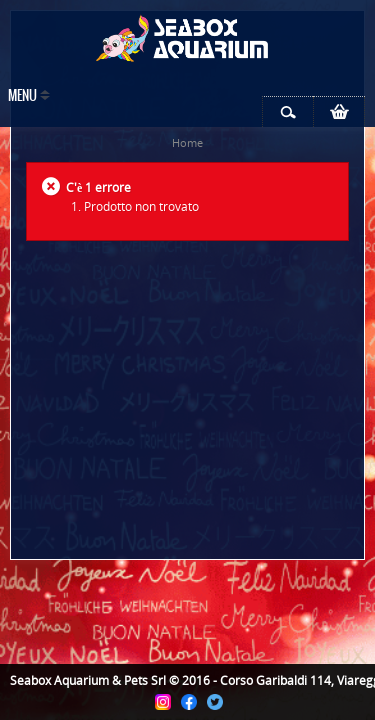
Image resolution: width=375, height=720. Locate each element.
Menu (22, 96)
